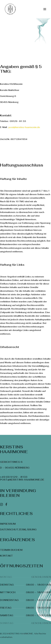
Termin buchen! (11, 550)
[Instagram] (1, 505)
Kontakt (6, 556)
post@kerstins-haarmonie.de (24, 127)
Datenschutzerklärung (18, 530)
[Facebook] (6, 505)
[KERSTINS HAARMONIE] (10, 9)
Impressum (8, 524)
